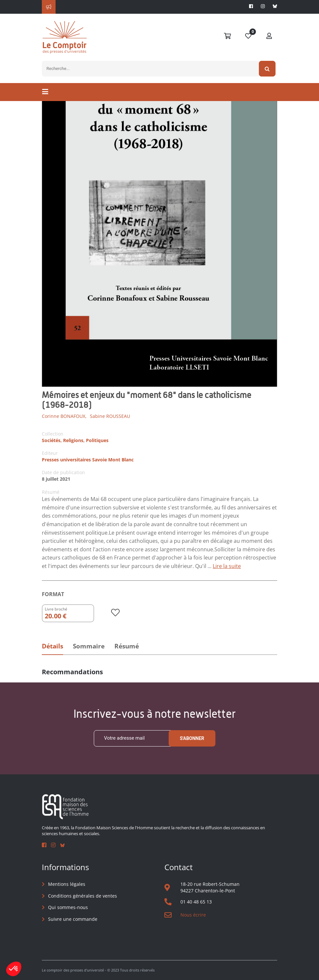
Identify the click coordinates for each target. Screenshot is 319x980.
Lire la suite (227, 566)
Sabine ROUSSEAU (110, 416)
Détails (52, 646)
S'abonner (192, 738)
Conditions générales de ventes (83, 896)
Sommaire (89, 646)
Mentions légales (67, 884)
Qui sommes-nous (68, 907)
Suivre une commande (73, 919)
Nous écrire (193, 915)
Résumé (127, 646)
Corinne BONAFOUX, (64, 416)
